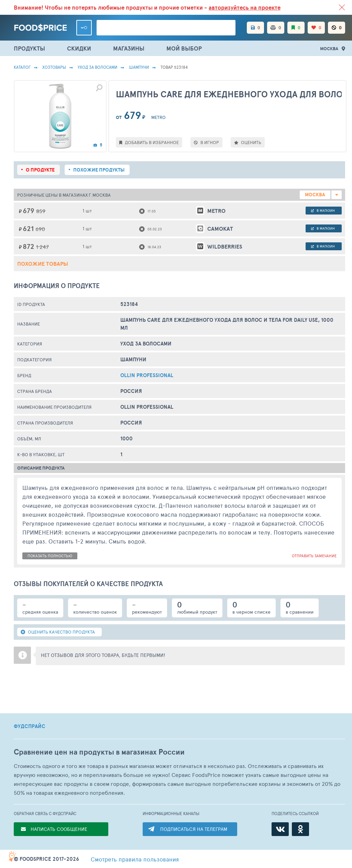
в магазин (323, 210)
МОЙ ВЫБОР (184, 48)
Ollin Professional (147, 375)
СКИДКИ (79, 48)
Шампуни (139, 67)
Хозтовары (54, 67)
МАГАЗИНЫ (129, 48)
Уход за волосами (97, 67)
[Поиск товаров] (166, 28)
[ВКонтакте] (280, 829)
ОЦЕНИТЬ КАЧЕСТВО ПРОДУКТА (58, 632)
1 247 (42, 247)
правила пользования (135, 859)
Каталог (22, 67)
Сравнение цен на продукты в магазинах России (99, 752)
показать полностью (50, 556)
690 (40, 229)
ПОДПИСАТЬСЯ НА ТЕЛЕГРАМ (194, 829)
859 (41, 211)
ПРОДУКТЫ (29, 48)
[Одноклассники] (300, 829)
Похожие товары (43, 264)
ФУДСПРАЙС (30, 726)
